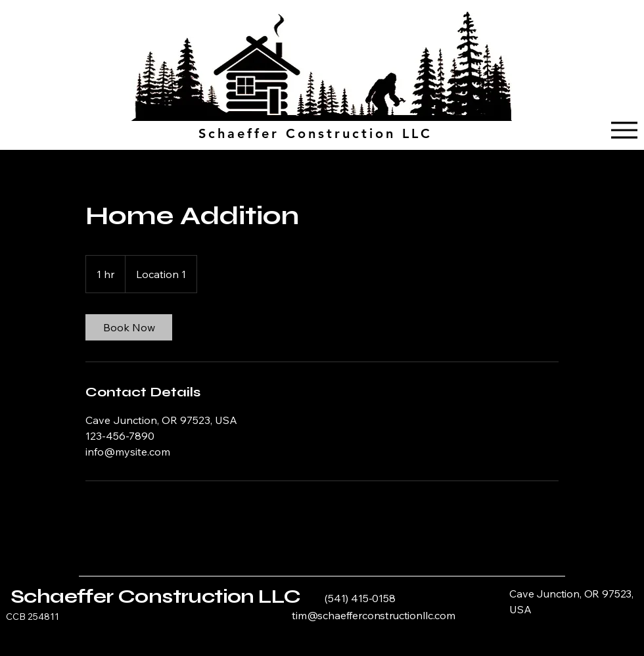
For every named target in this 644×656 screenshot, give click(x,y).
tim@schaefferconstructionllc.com (374, 615)
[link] (129, 327)
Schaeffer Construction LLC (155, 596)
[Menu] (624, 130)
